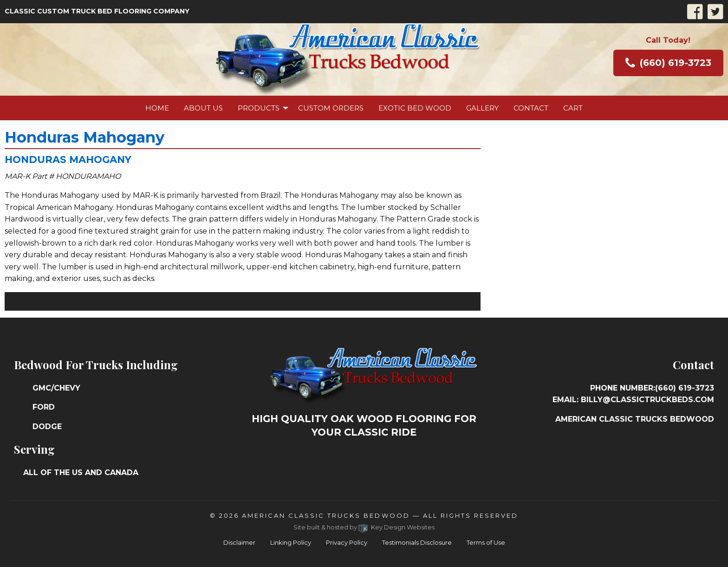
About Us (203, 108)
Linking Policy (291, 542)
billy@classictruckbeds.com (647, 400)
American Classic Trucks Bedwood (326, 515)
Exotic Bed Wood (415, 108)
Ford (44, 407)
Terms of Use (486, 542)
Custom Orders (331, 108)
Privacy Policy (347, 542)
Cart (573, 108)
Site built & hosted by (364, 527)
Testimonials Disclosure (417, 542)
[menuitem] (157, 108)
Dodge (47, 427)
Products (259, 108)
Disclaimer (239, 542)
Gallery (482, 108)
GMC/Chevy (56, 388)
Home (157, 108)
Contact (531, 108)
